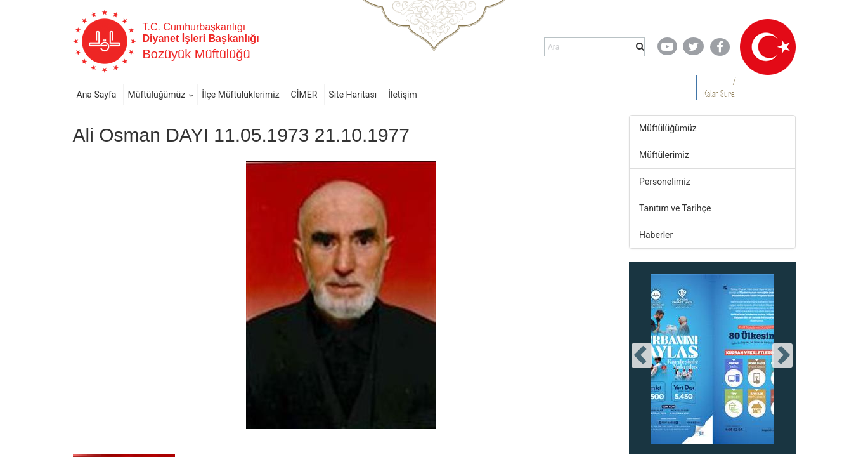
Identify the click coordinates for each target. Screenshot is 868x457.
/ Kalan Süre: (719, 87)
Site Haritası (353, 95)
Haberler (656, 235)
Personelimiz (665, 182)
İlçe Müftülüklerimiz (240, 95)
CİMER (304, 95)
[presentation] (642, 355)
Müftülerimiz (664, 155)
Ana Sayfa (97, 95)
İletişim (403, 95)
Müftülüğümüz (156, 95)
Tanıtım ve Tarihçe (675, 208)
